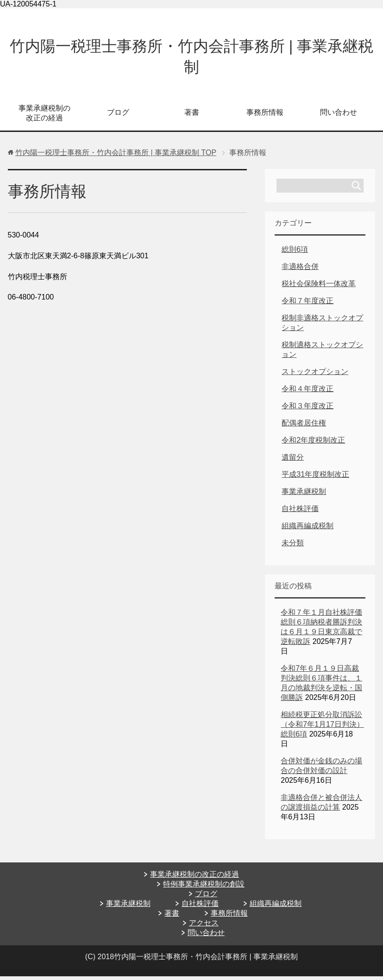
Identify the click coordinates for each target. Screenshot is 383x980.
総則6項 (295, 253)
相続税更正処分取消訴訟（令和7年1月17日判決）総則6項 (322, 728)
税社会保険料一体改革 (319, 287)
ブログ (118, 116)
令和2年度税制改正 (313, 444)
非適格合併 (300, 270)
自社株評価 (300, 512)
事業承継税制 (304, 495)
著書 (192, 116)
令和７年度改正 (308, 304)
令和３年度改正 (308, 409)
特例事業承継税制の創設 (204, 888)
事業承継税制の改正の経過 (44, 117)
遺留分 (293, 461)
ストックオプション (315, 375)
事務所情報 (265, 116)
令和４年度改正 (308, 392)
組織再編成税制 (308, 529)
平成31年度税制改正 (315, 478)
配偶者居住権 (304, 427)
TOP (116, 156)
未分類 (293, 546)
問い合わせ (339, 116)
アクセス (204, 927)
